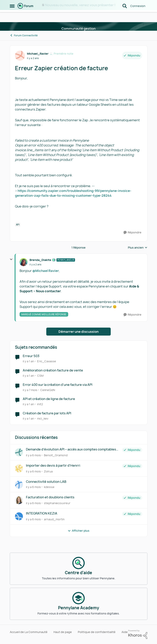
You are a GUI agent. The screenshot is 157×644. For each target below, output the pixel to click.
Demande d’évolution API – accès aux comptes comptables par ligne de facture (71, 449)
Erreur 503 (31, 356)
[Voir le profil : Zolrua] (19, 468)
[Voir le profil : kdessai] (19, 485)
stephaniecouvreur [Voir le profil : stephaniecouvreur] (57, 503)
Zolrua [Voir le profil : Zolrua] (48, 471)
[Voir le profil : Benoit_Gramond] (19, 452)
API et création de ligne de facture (49, 399)
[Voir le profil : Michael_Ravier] (20, 56)
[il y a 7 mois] (30, 390)
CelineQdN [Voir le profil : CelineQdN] (48, 390)
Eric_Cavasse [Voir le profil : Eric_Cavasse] (47, 361)
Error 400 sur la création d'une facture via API (58, 385)
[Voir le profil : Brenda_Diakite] (24, 262)
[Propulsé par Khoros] (138, 634)
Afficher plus (78, 531)
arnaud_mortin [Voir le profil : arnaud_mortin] (54, 519)
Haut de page (63, 632)
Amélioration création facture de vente (53, 370)
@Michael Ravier (46, 271)
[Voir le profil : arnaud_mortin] (19, 516)
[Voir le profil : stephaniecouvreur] (19, 500)
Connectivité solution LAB (46, 482)
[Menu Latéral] (12, 16)
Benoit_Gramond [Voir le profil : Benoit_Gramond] (56, 455)
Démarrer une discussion (78, 332)
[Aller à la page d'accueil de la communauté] (26, 16)
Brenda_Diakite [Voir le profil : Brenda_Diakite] (40, 260)
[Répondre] (132, 233)
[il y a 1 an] (28, 361)
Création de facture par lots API (47, 413)
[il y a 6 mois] (33, 455)
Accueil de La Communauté (29, 632)
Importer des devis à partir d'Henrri (53, 466)
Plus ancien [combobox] (138, 248)
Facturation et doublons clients (50, 497)
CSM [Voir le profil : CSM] (40, 376)
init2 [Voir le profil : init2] (40, 404)
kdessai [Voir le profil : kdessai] (49, 487)
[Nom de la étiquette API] (18, 225)
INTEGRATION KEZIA (42, 513)
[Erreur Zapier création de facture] (36, 265)
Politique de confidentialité (97, 632)
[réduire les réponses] (11, 259)
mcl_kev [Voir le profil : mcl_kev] (43, 418)
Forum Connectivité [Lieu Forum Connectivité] (24, 35)
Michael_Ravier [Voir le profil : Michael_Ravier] (38, 54)
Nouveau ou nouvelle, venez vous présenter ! (80, 5)
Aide (125, 632)
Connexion (138, 16)
